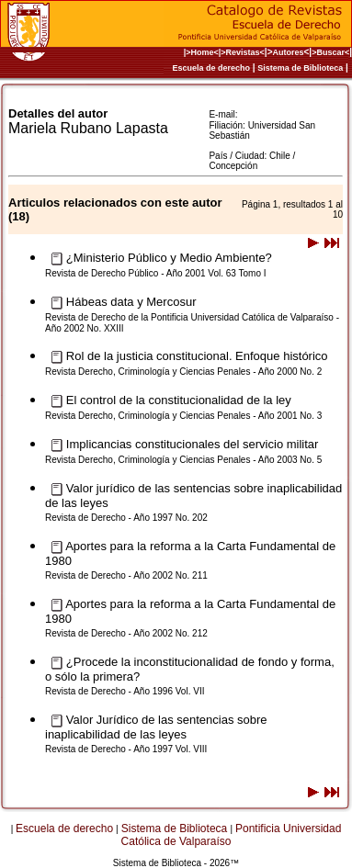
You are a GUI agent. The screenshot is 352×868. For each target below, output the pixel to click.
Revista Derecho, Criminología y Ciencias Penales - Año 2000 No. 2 (183, 372)
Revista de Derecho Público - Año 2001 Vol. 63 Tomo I (156, 273)
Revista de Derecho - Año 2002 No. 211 (126, 575)
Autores (289, 52)
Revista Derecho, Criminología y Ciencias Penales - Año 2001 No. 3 (183, 416)
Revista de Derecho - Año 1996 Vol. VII (125, 691)
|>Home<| (203, 52)
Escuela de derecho (211, 68)
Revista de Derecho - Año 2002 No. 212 (126, 633)
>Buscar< (330, 52)
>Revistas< (243, 52)
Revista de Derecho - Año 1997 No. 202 (126, 518)
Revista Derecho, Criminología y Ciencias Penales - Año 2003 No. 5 (183, 460)
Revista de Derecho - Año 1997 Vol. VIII (126, 749)
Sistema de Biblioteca (300, 68)
